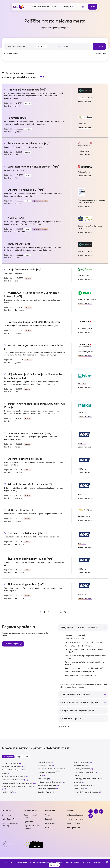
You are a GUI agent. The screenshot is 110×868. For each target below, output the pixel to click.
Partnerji (48, 819)
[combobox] (48, 46)
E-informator (7, 815)
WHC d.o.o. (82, 443)
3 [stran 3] (49, 612)
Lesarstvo (77, 776)
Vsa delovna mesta (85, 101)
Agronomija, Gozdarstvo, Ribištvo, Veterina (88, 779)
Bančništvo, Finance (45, 792)
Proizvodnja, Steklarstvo (10, 763)
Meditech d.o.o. (84, 151)
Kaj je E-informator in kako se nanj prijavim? (80, 703)
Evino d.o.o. (82, 124)
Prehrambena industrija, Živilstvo (13, 780)
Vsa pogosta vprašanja (13, 644)
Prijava (93, 7)
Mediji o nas (50, 823)
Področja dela (8, 757)
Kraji (27, 757)
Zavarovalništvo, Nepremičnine (84, 772)
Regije (19, 757)
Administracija (7, 792)
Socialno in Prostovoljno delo (83, 786)
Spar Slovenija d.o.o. (86, 329)
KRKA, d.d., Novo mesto (87, 300)
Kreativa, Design (79, 789)
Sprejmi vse (54, 865)
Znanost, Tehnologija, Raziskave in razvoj (52, 769)
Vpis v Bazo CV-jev (9, 819)
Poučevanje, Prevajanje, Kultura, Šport (86, 792)
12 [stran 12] (65, 612)
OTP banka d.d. (84, 276)
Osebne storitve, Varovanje (47, 772)
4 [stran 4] (53, 612)
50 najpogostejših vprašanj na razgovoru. (79, 628)
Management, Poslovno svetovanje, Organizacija (18, 787)
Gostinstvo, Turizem (45, 766)
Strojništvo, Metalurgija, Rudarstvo (14, 777)
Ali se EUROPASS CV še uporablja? (75, 694)
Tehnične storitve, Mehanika (11, 767)
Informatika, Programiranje (47, 789)
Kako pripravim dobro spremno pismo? (78, 711)
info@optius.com (73, 828)
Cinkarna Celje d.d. (85, 172)
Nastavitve (98, 862)
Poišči (99, 47)
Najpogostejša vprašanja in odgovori (55, 28)
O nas (47, 815)
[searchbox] (76, 47)
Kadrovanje (78, 782)
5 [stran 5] (57, 612)
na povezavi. (79, 687)
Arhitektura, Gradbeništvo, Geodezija (50, 782)
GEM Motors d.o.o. (85, 97)
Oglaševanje (28, 822)
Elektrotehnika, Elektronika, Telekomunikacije (17, 783)
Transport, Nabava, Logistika (12, 770)
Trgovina (5, 773)
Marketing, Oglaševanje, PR (47, 786)
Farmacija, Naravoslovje (82, 769)
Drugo (40, 776)
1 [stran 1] (41, 612)
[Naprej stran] (69, 612)
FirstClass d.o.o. (84, 517)
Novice (48, 828)
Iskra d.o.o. (82, 383)
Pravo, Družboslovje (80, 766)
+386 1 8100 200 (73, 824)
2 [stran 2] (45, 612)
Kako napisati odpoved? (71, 719)
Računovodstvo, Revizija (82, 762)
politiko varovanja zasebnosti (79, 862)
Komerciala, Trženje (44, 762)
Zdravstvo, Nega (43, 779)
